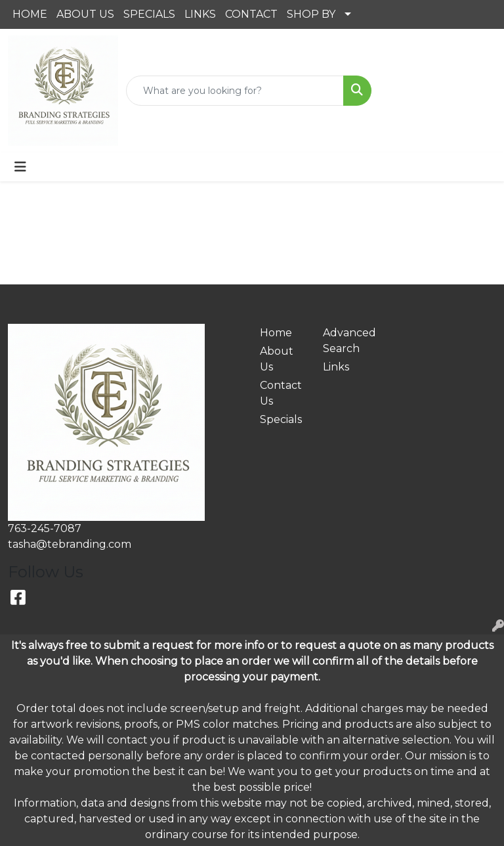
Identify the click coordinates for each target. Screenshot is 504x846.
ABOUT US (85, 14)
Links (336, 367)
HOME (30, 14)
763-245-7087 (45, 528)
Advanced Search (346, 341)
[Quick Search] (235, 91)
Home (276, 333)
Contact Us (281, 393)
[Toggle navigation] (20, 167)
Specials (281, 419)
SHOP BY (311, 14)
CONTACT (251, 14)
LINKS (200, 14)
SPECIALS (149, 14)
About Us (277, 359)
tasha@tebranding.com (70, 544)
